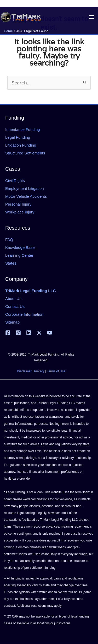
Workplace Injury (20, 212)
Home (8, 31)
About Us (13, 299)
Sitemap (12, 322)
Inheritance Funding (23, 129)
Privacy (39, 371)
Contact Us (15, 306)
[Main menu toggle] (91, 17)
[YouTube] (50, 333)
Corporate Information (24, 314)
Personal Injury (18, 204)
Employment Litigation (25, 188)
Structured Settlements (25, 153)
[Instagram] (18, 333)
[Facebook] (8, 333)
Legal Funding (18, 137)
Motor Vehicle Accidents (26, 196)
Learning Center (19, 255)
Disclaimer (24, 371)
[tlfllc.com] (21, 17)
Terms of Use (56, 371)
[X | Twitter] (39, 333)
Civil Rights (15, 181)
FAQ (9, 240)
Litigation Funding (21, 145)
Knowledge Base (20, 247)
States (11, 263)
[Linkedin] (29, 333)
